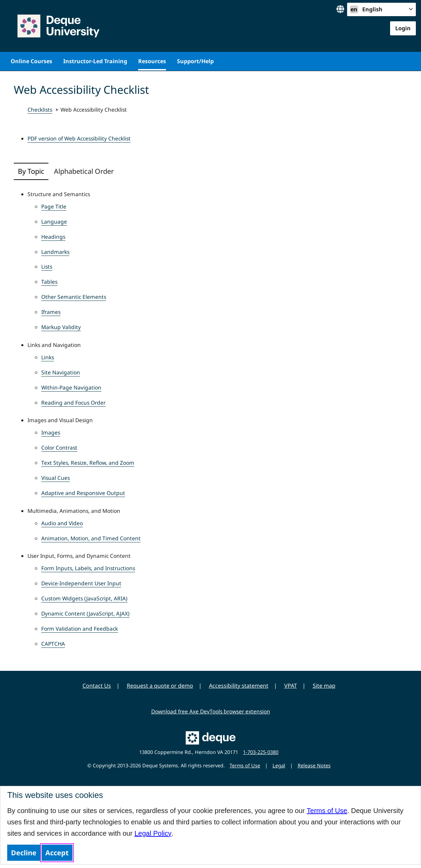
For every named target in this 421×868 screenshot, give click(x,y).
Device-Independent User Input (81, 583)
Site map (324, 686)
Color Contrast (59, 448)
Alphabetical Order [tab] (84, 171)
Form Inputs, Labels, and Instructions (88, 568)
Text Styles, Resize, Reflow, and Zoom (88, 463)
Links (48, 357)
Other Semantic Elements (74, 297)
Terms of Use (327, 811)
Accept (57, 853)
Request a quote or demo (160, 686)
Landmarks (55, 252)
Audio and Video (62, 523)
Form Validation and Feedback (80, 629)
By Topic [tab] (31, 171)
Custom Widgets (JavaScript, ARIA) (84, 598)
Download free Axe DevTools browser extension (211, 711)
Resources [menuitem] (152, 61)
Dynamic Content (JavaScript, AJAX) (85, 613)
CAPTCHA (53, 644)
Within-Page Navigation (71, 387)
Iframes (51, 312)
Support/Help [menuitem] (195, 61)
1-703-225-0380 (261, 752)
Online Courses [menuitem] (31, 61)
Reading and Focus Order (73, 403)
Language (54, 222)
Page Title (54, 206)
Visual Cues (56, 478)
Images (51, 432)
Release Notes (314, 765)
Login (403, 28)
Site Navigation (61, 372)
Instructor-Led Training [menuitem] (95, 61)
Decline (24, 853)
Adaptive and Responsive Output (83, 493)
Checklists (40, 110)
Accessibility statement (239, 686)
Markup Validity (61, 327)
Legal (279, 765)
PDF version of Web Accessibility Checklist (79, 138)
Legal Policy (153, 833)
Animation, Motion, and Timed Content (91, 538)
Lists (47, 267)
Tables (49, 282)
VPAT (291, 686)
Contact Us (97, 686)
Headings (53, 237)
